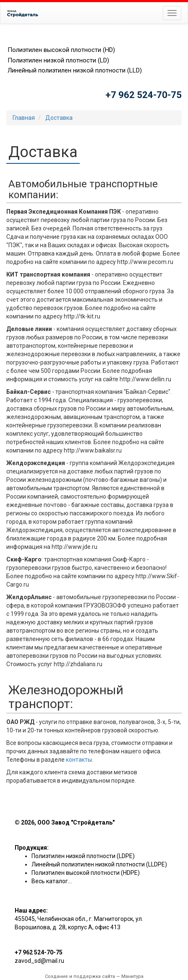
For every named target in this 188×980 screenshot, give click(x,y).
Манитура (132, 976)
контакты (79, 760)
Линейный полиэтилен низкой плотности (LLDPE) (99, 864)
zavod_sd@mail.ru (39, 961)
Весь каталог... (52, 881)
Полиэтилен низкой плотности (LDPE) (83, 856)
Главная (24, 118)
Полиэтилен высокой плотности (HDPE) (86, 873)
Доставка (59, 118)
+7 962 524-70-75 (144, 95)
